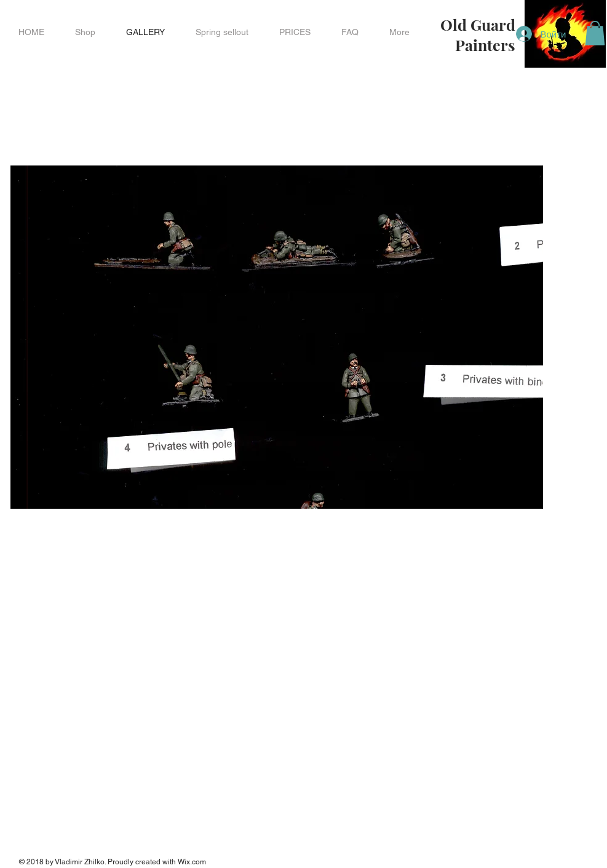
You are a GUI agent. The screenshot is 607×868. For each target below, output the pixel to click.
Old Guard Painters (478, 34)
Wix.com (192, 862)
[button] (85, 32)
